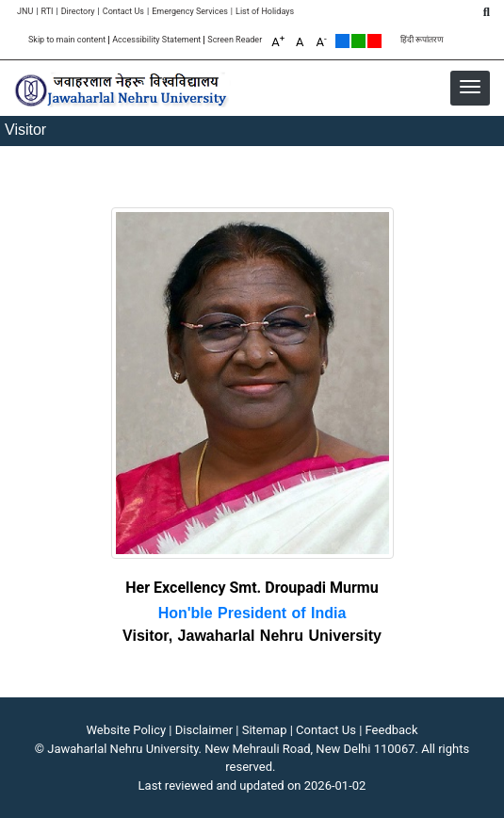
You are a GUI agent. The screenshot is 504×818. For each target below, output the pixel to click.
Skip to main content (67, 40)
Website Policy (127, 730)
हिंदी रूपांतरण (422, 40)
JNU (25, 12)
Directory (78, 12)
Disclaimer (204, 730)
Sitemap (265, 730)
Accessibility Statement (156, 40)
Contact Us (123, 12)
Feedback (392, 730)
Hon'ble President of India (252, 613)
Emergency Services (190, 12)
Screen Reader (235, 40)
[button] (470, 87)
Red (374, 41)
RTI (47, 12)
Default (342, 41)
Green (358, 41)
